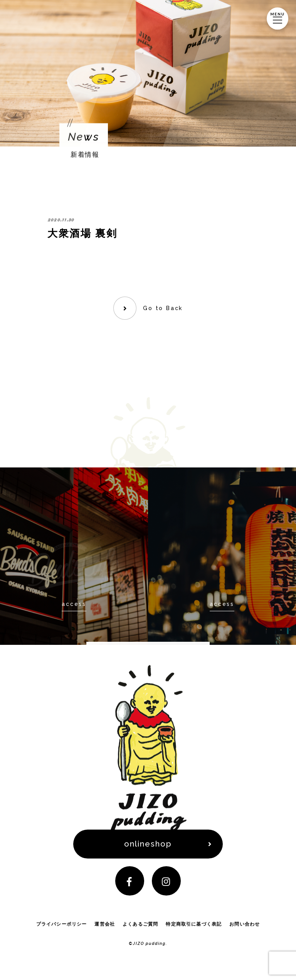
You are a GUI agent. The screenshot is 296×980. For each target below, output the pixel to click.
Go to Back (163, 308)
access (74, 604)
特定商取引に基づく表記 (194, 927)
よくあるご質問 (140, 927)
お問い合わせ (245, 927)
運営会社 (105, 927)
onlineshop (148, 845)
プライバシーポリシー (61, 927)
